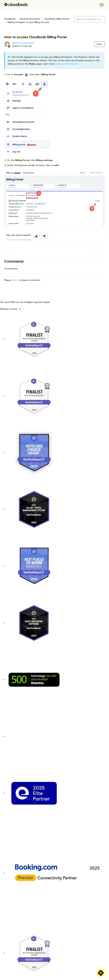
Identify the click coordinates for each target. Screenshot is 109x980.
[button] (102, 5)
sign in (15, 280)
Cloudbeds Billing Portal (57, 19)
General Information (30, 19)
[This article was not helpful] (45, 236)
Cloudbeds (10, 19)
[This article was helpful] (36, 236)
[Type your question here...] (89, 19)
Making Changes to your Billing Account (29, 22)
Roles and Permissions (67, 64)
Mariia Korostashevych (23, 43)
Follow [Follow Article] (99, 44)
